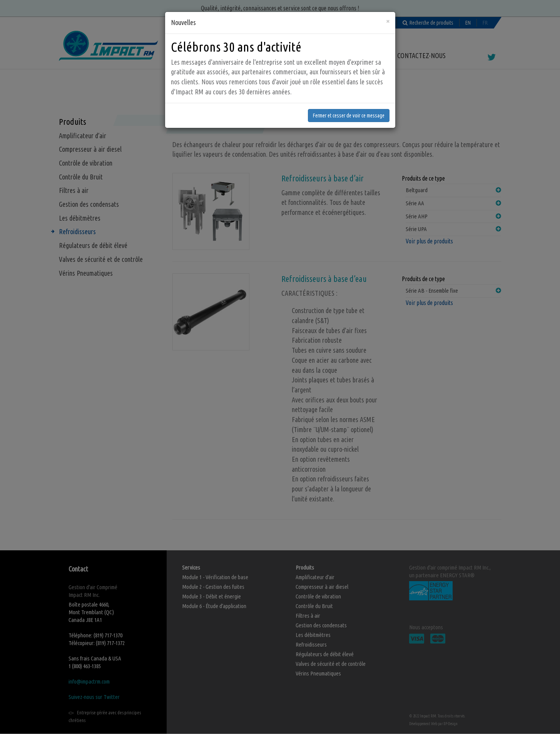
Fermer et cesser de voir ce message (349, 96)
